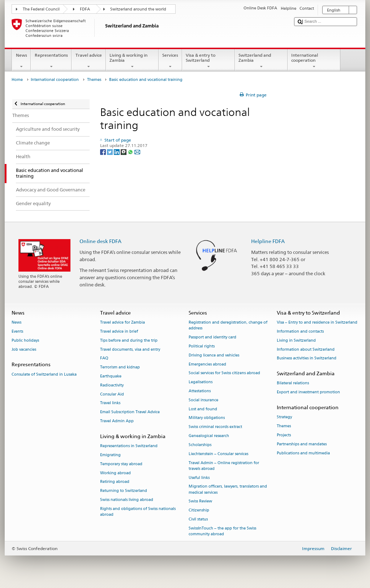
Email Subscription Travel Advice (130, 412)
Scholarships (200, 445)
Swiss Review (200, 501)
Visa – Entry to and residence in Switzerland (317, 323)
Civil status (198, 519)
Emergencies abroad (207, 364)
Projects (284, 435)
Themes (94, 80)
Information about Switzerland (306, 349)
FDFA (85, 9)
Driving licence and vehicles (214, 355)
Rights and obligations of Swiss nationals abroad (138, 512)
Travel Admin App (117, 421)
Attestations (200, 391)
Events (17, 331)
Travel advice (89, 61)
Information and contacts (300, 331)
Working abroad (115, 473)
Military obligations (207, 418)
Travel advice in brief (119, 331)
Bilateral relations (293, 383)
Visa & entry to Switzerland (208, 61)
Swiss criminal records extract (215, 427)
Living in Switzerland (296, 340)
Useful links (199, 478)
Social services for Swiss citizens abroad (224, 373)
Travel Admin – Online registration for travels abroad (224, 466)
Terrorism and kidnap (120, 367)
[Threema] (124, 152)
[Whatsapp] (131, 152)
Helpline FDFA (268, 241)
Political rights (202, 346)
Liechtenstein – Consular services (218, 454)
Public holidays (25, 340)
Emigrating (110, 455)
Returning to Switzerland (124, 491)
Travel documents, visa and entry (130, 349)
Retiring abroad (115, 482)
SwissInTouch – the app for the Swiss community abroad (222, 531)
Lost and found (203, 409)
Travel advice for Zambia (122, 323)
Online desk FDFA (100, 241)
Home (17, 80)
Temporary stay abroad (121, 464)
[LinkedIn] (117, 152)
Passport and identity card (212, 338)
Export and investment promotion (308, 392)
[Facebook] (104, 152)
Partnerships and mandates (302, 444)
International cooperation (314, 61)
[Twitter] (110, 152)
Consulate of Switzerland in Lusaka (44, 374)
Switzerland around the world (138, 9)
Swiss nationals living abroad (127, 500)
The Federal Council (41, 9)
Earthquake (111, 376)
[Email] (137, 152)
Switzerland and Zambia (261, 61)
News (21, 61)
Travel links (110, 403)
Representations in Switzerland (129, 446)
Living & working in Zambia (132, 61)
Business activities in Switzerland (307, 358)
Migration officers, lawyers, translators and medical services (228, 490)
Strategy (284, 417)
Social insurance (203, 400)
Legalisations (201, 382)
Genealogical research (209, 436)
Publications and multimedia (303, 453)
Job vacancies (24, 349)
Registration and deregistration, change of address (228, 326)
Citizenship (199, 511)
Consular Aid (112, 394)
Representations (51, 61)
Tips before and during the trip (129, 340)
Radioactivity (112, 385)
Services (170, 61)
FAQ (104, 358)
